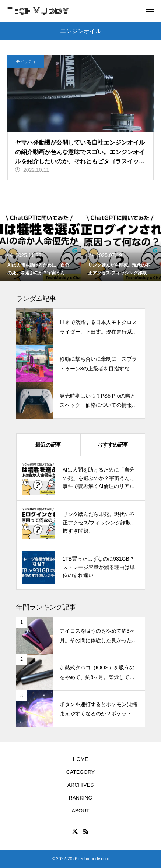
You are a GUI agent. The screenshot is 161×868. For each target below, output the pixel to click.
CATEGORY (80, 772)
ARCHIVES (81, 785)
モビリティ (26, 61)
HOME (81, 759)
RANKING (81, 798)
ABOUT (80, 811)
